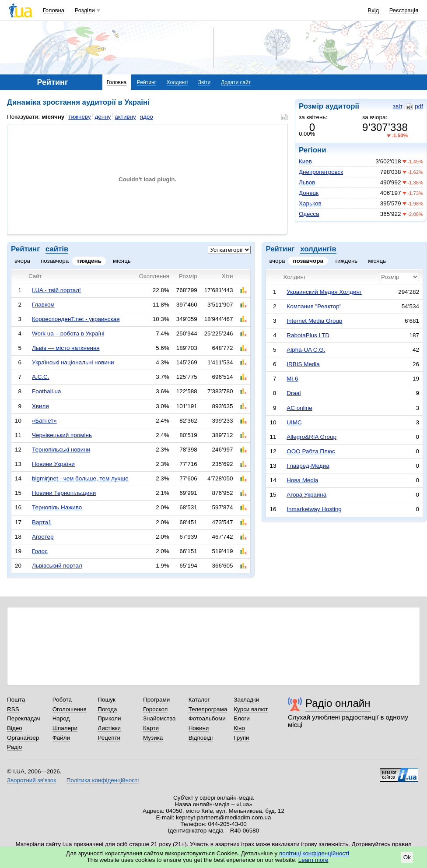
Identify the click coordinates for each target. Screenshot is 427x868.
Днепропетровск (321, 172)
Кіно (239, 728)
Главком (43, 305)
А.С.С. (41, 377)
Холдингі (177, 82)
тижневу (79, 117)
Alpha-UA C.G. (306, 350)
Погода (107, 709)
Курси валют (251, 709)
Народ (61, 718)
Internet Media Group (314, 321)
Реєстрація (404, 10)
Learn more (313, 860)
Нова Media (302, 480)
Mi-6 (292, 379)
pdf (415, 106)
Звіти (205, 82)
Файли (61, 738)
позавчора (55, 261)
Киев (305, 161)
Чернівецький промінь (62, 435)
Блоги (242, 718)
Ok (407, 857)
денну (103, 117)
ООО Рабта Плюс (311, 451)
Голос (40, 551)
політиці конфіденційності (314, 853)
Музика (153, 738)
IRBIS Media (303, 364)
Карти (151, 728)
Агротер (43, 537)
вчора (22, 261)
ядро (147, 117)
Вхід (374, 10)
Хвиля (40, 406)
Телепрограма (208, 709)
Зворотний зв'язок (31, 780)
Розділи (85, 10)
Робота (62, 700)
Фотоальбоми (207, 718)
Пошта (16, 700)
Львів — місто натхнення (66, 348)
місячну (53, 117)
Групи (241, 738)
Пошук (107, 700)
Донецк (309, 193)
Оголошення (70, 709)
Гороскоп (155, 709)
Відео (15, 728)
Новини (199, 728)
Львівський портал (57, 566)
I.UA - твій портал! (56, 290)
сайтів (57, 249)
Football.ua (47, 391)
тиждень (89, 261)
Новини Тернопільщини (64, 493)
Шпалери (65, 728)
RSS (13, 709)
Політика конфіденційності (103, 780)
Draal (294, 393)
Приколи (109, 718)
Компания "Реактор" (314, 306)
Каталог (199, 700)
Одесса (309, 214)
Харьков (310, 203)
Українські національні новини (73, 362)
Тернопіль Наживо (57, 507)
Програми (156, 700)
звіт (398, 106)
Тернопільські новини (61, 450)
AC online (299, 408)
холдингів (318, 249)
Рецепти (109, 738)
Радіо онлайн (338, 703)
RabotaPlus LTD (308, 335)
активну (125, 117)
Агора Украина (306, 495)
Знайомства (159, 718)
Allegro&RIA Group (311, 437)
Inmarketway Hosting (314, 509)
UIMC (294, 422)
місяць (122, 261)
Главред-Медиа (308, 466)
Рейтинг (147, 82)
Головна (54, 10)
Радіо (14, 747)
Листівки (109, 728)
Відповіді (201, 738)
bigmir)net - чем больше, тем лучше (80, 478)
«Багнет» (44, 421)
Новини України (53, 464)
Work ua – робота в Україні (68, 333)
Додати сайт (236, 82)
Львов (307, 182)
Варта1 (42, 522)
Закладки (246, 700)
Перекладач (23, 718)
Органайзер (23, 738)
